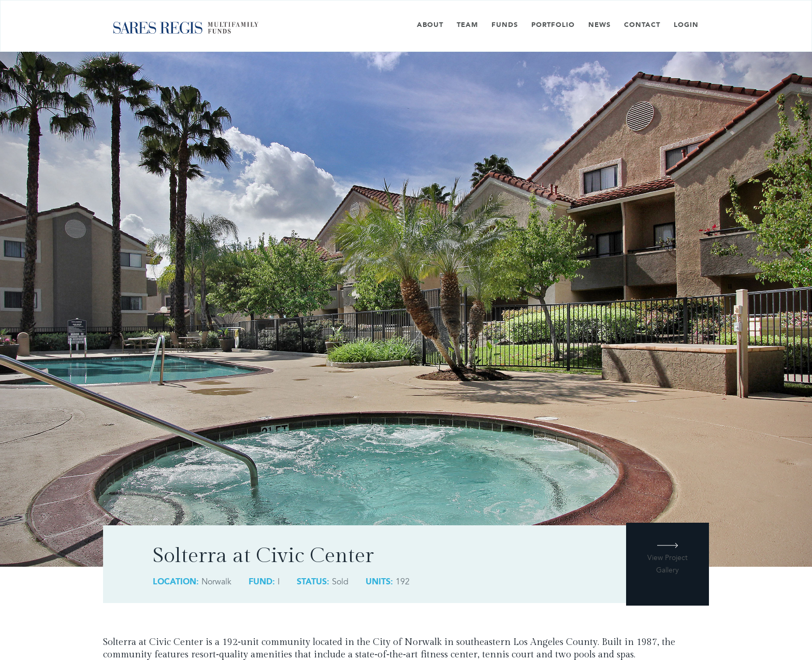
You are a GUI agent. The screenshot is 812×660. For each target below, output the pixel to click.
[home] (186, 31)
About (430, 25)
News (599, 25)
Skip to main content (38, 6)
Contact (642, 25)
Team (467, 25)
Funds (505, 25)
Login (686, 25)
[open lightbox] (668, 569)
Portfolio (553, 25)
